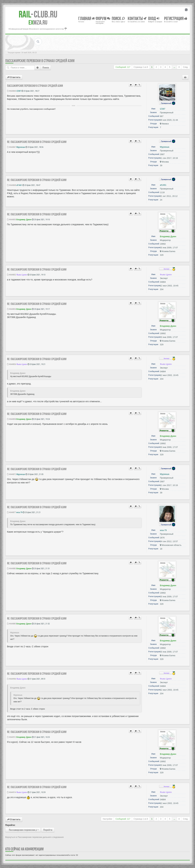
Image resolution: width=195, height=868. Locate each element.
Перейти (48, 830)
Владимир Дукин (24, 220)
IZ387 (19, 91)
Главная (87, 18)
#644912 (12, 737)
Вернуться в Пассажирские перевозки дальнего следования (35, 837)
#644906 (12, 679)
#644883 (12, 568)
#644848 (12, 185)
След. (185, 67)
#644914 (12, 792)
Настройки (107, 819)
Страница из (141, 67)
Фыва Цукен (22, 275)
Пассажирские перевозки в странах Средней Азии (40, 61)
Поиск (46, 68)
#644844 (12, 91)
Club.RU (38, 14)
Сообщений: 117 (123, 67)
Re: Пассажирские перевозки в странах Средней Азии (37, 142)
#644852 (12, 275)
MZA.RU (38, 22)
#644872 (12, 474)
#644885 (12, 624)
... (174, 67)
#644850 (12, 220)
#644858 (12, 419)
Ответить (14, 77)
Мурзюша (21, 147)
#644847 (12, 147)
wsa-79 (19, 512)
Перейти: (10, 825)
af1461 (19, 185)
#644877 (12, 512)
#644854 (12, 309)
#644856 (12, 364)
